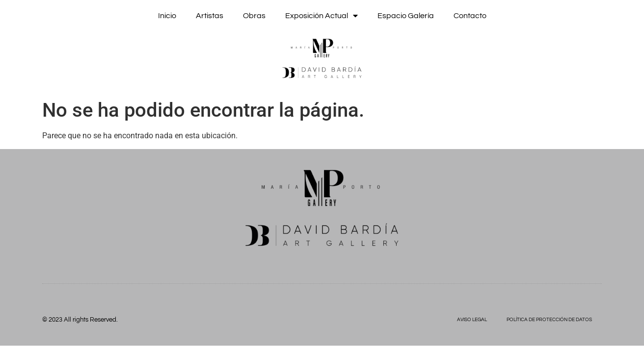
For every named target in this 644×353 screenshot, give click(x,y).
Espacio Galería (406, 16)
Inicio (167, 16)
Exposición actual (322, 16)
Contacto (470, 16)
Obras (254, 16)
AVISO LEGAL (472, 320)
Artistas (210, 16)
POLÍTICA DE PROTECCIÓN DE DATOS (549, 320)
